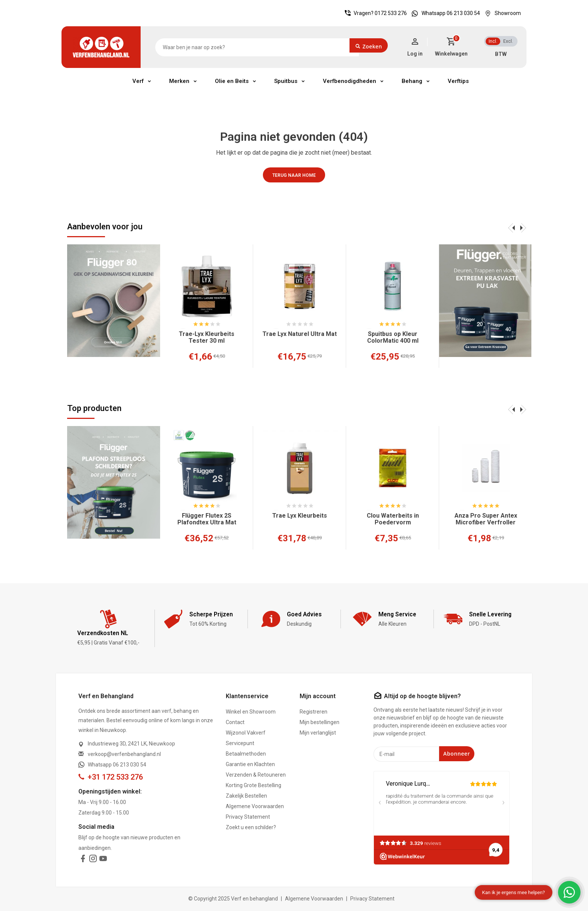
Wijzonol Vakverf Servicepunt (246, 738)
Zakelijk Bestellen (246, 796)
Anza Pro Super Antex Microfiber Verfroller (486, 519)
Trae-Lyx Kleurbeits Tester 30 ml (207, 337)
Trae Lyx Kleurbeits (300, 516)
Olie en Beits (232, 81)
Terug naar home (294, 175)
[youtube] (103, 860)
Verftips (458, 81)
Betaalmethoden (246, 754)
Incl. (493, 41)
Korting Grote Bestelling (253, 785)
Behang (412, 81)
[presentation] (511, 227)
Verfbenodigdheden (349, 81)
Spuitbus (286, 81)
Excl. (508, 41)
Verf (138, 81)
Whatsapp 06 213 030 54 (444, 13)
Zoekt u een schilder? (251, 827)
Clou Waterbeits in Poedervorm (393, 519)
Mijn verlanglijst (318, 733)
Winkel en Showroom (251, 712)
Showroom (501, 13)
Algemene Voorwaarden (255, 806)
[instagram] (93, 860)
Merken (179, 81)
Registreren (313, 712)
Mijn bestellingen (319, 722)
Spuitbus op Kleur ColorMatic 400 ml (393, 337)
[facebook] (83, 860)
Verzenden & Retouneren (256, 775)
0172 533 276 (391, 13)
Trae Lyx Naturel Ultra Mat (300, 334)
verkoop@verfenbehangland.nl (124, 754)
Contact (235, 722)
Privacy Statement (248, 817)
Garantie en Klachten (250, 764)
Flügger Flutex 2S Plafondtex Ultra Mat (207, 519)
